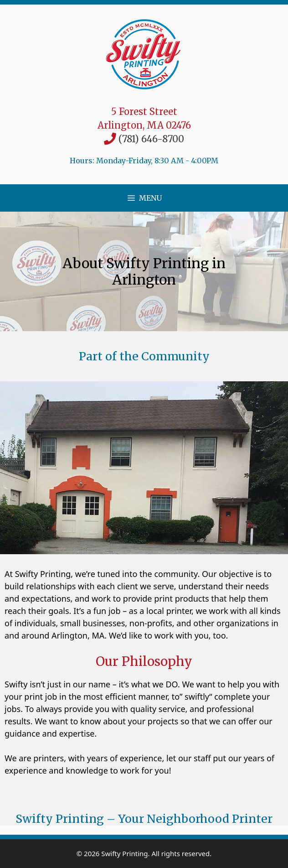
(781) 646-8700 (151, 139)
